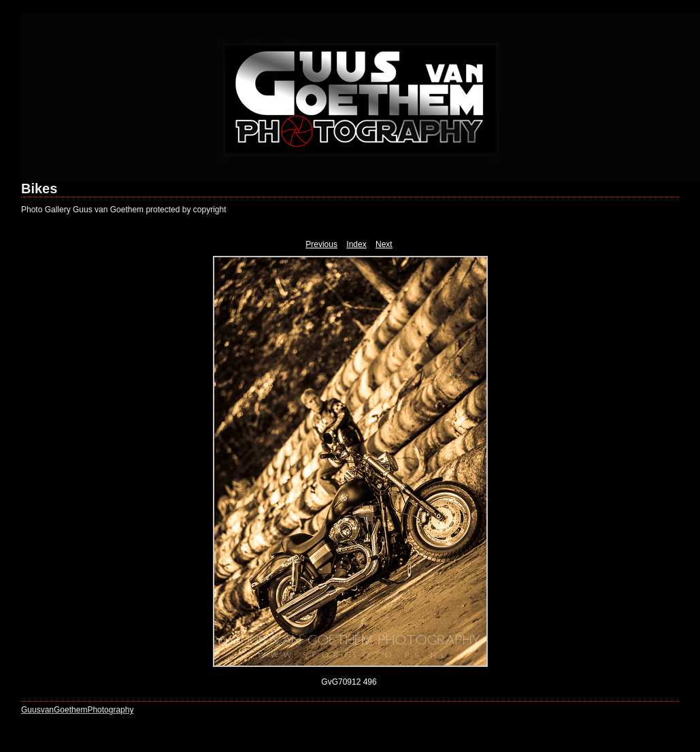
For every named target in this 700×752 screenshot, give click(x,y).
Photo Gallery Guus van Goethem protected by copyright (124, 210)
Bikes (39, 189)
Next (384, 244)
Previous (321, 244)
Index (356, 244)
